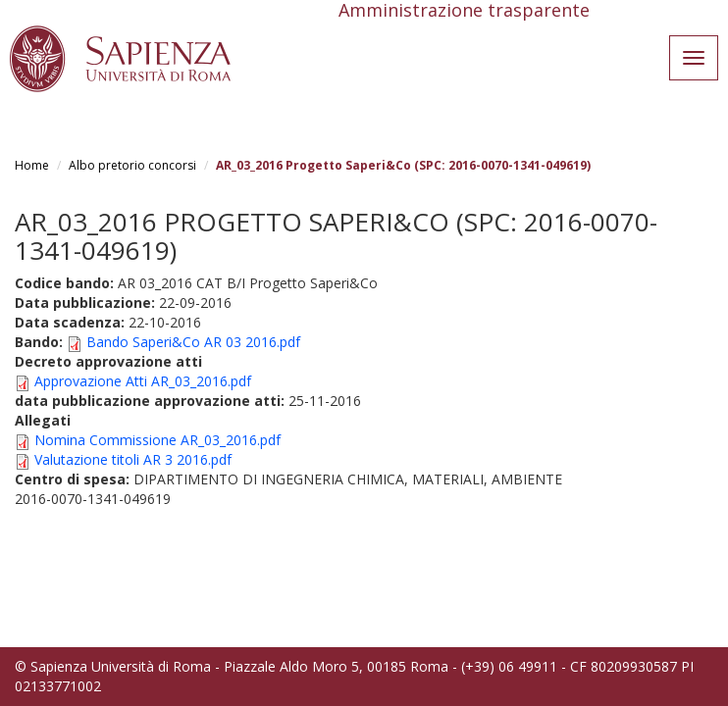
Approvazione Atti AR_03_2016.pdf (143, 381)
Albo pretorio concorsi (132, 165)
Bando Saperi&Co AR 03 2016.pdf (193, 342)
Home (32, 165)
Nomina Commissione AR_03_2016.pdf (157, 440)
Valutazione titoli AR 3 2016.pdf (133, 459)
